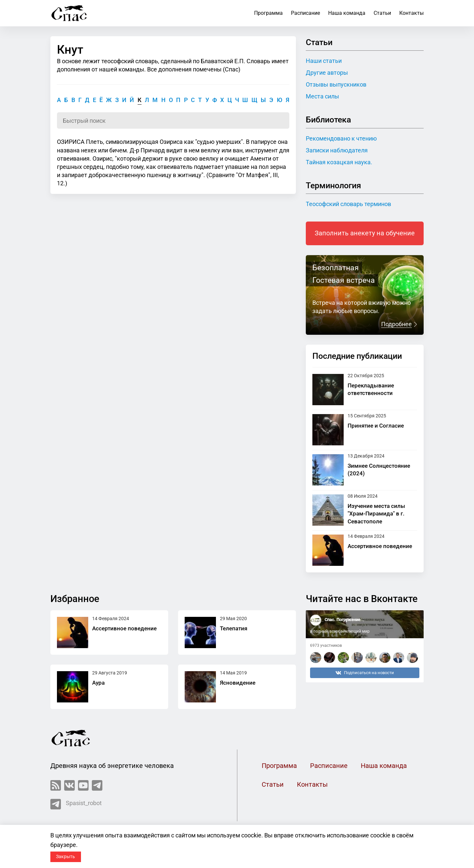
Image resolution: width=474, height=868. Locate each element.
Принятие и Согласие (376, 426)
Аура (98, 683)
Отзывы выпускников (336, 84)
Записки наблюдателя (337, 150)
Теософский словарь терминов (348, 204)
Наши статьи (324, 61)
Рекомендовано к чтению (341, 138)
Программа (268, 13)
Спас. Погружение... (344, 620)
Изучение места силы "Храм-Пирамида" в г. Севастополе (376, 514)
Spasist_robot (76, 804)
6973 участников (326, 645)
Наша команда (347, 13)
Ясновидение (238, 683)
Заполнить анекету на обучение (365, 233)
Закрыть (66, 857)
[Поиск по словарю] (173, 120)
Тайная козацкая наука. (339, 162)
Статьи (382, 13)
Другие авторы (327, 73)
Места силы (322, 96)
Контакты (411, 13)
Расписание (305, 13)
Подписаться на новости (365, 673)
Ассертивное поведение (380, 546)
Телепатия (234, 628)
